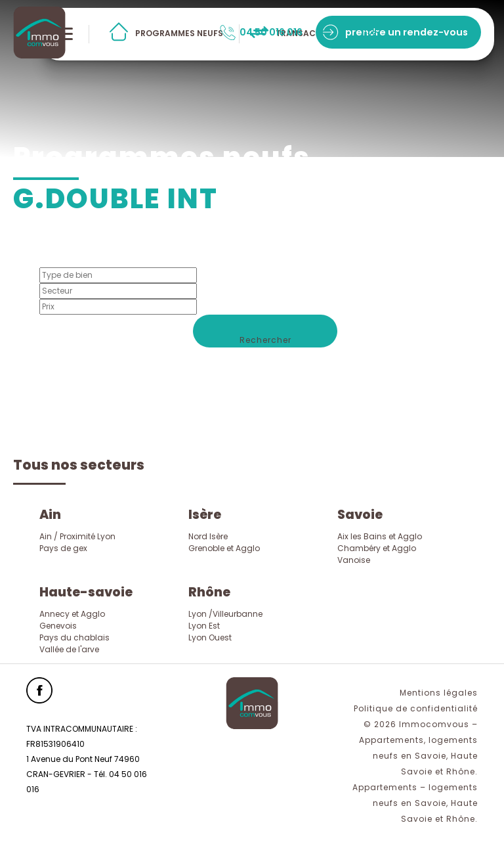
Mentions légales (439, 693)
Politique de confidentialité (416, 708)
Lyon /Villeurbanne (225, 614)
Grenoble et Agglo (224, 548)
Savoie (360, 515)
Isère (205, 515)
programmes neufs (179, 33)
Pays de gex (63, 548)
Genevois (58, 626)
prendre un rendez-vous (407, 32)
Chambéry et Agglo (377, 548)
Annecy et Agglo (72, 614)
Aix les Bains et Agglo (380, 536)
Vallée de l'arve (69, 649)
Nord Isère (208, 536)
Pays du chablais (74, 637)
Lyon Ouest (210, 637)
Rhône (209, 592)
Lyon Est (204, 626)
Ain (50, 515)
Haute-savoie (86, 592)
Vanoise (354, 560)
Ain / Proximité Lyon (77, 536)
